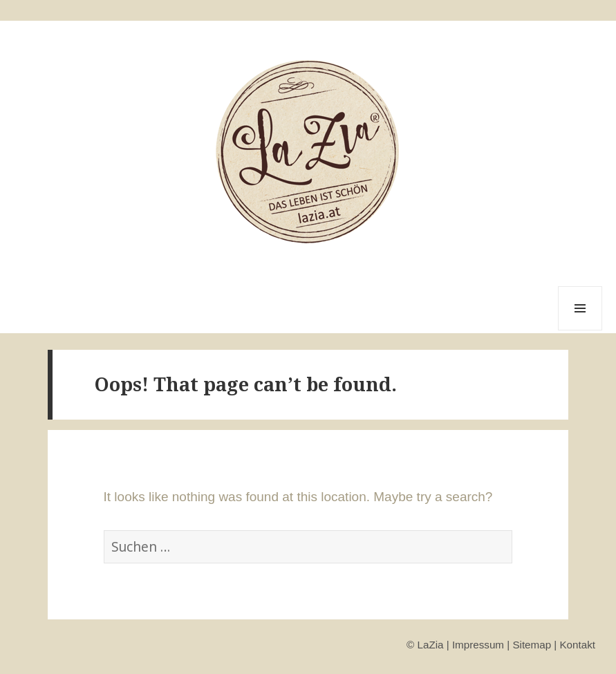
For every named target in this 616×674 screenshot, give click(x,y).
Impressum (478, 645)
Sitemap (532, 645)
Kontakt (577, 645)
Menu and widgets (580, 330)
